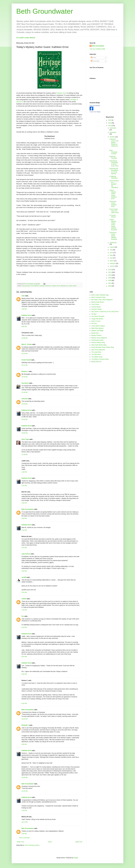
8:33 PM (24, 657)
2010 (110, 275)
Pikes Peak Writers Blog (99, 345)
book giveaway (26, 286)
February (113, 263)
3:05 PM (24, 518)
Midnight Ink (64, 286)
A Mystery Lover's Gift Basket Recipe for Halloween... (114, 143)
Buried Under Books (98, 302)
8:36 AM (24, 744)
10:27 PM (24, 822)
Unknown (25, 399)
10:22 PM (24, 719)
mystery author (72, 286)
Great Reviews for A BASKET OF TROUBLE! (114, 184)
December (113, 128)
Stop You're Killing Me (98, 350)
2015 (110, 120)
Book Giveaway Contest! (113, 152)
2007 (110, 283)
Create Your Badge (95, 112)
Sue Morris (25, 383)
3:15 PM (24, 530)
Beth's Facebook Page (98, 297)
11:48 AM (24, 454)
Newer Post (20, 842)
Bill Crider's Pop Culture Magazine (102, 300)
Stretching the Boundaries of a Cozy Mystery (114, 171)
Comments (95, 61)
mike (23, 296)
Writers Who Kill (96, 362)
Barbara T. (25, 371)
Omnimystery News (97, 340)
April (111, 258)
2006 (110, 286)
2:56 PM (24, 503)
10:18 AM (24, 377)
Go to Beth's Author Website (26, 38)
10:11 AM (24, 365)
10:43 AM (24, 791)
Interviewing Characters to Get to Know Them (114, 163)
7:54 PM (24, 811)
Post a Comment (24, 838)
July (111, 250)
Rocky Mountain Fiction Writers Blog (103, 347)
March (112, 261)
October (112, 137)
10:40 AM (24, 404)
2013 (110, 126)
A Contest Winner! (113, 216)
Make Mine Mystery (97, 328)
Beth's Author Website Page (100, 295)
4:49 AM (24, 309)
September (113, 243)
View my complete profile (97, 49)
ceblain (24, 599)
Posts (94, 58)
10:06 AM (24, 777)
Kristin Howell (26, 360)
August (112, 247)
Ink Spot (94, 314)
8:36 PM (24, 674)
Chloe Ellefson (35, 286)
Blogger (76, 858)
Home (50, 842)
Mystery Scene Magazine (99, 338)
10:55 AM (24, 433)
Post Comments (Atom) (32, 845)
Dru (23, 616)
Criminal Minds (96, 307)
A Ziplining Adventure (113, 177)
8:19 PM (24, 627)
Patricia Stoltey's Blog (98, 343)
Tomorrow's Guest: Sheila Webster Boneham (113, 236)
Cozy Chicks (95, 304)
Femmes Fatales (97, 309)
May (111, 255)
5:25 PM (24, 592)
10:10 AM (24, 354)
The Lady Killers (96, 352)
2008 (110, 280)
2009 (110, 278)
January (112, 266)
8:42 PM (24, 703)
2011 (110, 272)
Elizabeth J (25, 725)
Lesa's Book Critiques (98, 326)
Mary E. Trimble (27, 344)
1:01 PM (24, 486)
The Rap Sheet (96, 354)
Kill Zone (94, 323)
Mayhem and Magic (97, 331)
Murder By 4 (95, 333)
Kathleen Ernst (61, 93)
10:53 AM (24, 419)
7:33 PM (24, 610)
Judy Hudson (26, 554)
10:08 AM (24, 338)
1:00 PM (24, 472)
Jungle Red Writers (97, 319)
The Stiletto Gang (97, 357)
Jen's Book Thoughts (98, 316)
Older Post (79, 842)
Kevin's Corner (96, 321)
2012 (110, 270)
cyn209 (24, 577)
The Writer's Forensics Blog (100, 359)
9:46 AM (24, 327)
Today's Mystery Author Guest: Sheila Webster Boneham (113, 225)
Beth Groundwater (45, 11)
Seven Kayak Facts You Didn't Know (114, 211)
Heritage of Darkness (45, 286)
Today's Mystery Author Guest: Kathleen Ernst (113, 194)
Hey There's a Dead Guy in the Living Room (105, 312)
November (113, 132)
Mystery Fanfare (96, 335)
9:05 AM (24, 834)
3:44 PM (24, 548)
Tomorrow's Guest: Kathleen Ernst (113, 204)
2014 (110, 123)
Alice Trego (25, 439)
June (111, 253)
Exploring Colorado (113, 157)
